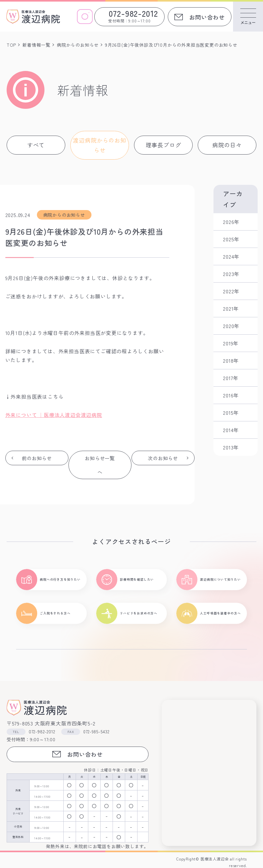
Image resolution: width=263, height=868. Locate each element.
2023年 (231, 274)
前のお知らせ (37, 465)
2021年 (231, 308)
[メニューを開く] (248, 17)
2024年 (231, 256)
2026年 (231, 222)
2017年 (231, 378)
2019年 (231, 343)
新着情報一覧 (36, 45)
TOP (11, 45)
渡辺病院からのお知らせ (99, 145)
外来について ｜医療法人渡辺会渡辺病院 (54, 415)
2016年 (231, 395)
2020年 (231, 326)
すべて (36, 145)
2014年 (231, 430)
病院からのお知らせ (78, 45)
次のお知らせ (163, 465)
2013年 (231, 447)
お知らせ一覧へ (100, 465)
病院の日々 (227, 145)
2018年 (231, 361)
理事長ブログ (164, 145)
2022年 (231, 291)
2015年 (231, 413)
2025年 (231, 239)
